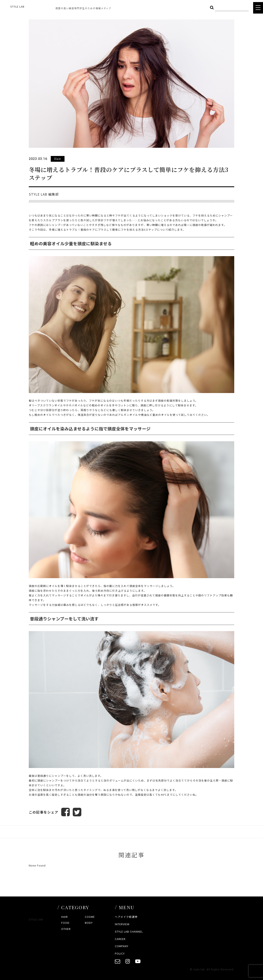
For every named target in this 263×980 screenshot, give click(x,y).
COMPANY (122, 946)
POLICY (120, 953)
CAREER (120, 939)
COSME (90, 917)
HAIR (65, 917)
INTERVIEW (122, 924)
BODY (89, 923)
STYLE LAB (17, 6)
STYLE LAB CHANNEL (129, 931)
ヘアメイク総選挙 (126, 917)
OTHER (66, 929)
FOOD (65, 923)
